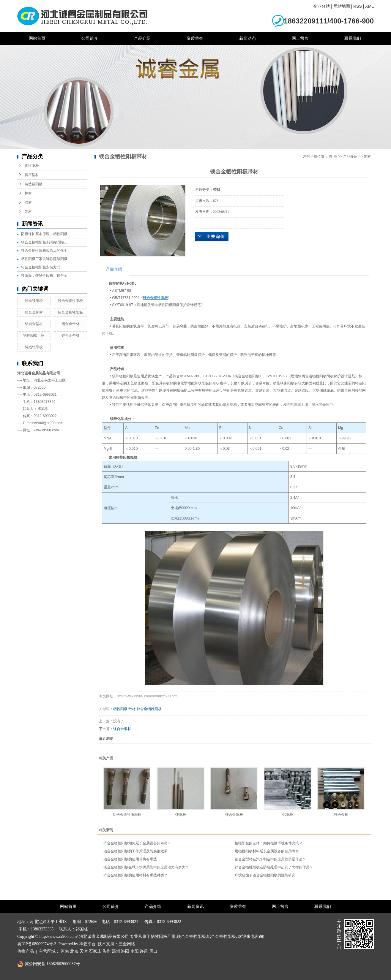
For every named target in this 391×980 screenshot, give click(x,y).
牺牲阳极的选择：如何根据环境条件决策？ (269, 843)
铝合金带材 (70, 324)
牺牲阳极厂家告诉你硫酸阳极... (46, 259)
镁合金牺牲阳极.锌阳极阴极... (44, 242)
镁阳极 (181, 815)
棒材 (28, 193)
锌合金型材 (70, 335)
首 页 (333, 156)
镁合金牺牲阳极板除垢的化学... (46, 251)
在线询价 (212, 237)
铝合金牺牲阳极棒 (127, 815)
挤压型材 (32, 175)
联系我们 (353, 38)
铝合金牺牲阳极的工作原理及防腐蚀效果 (135, 851)
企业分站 (321, 6)
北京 (74, 951)
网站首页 (37, 38)
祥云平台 (87, 944)
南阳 (135, 951)
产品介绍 (142, 38)
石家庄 (95, 951)
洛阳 (125, 951)
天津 (83, 951)
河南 (65, 951)
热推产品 (26, 951)
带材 (28, 212)
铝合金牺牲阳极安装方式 (41, 267)
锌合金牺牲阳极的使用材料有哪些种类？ (135, 875)
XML (369, 6)
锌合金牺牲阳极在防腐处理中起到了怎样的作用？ (274, 867)
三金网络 (127, 944)
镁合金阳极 (234, 815)
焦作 (106, 951)
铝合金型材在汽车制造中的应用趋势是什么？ (270, 859)
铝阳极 (288, 815)
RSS (358, 6)
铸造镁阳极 (34, 184)
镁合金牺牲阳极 (70, 301)
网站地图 (342, 6)
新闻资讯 (195, 907)
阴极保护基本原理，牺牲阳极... (46, 234)
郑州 (116, 951)
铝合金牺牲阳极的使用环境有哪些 (130, 859)
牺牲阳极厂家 (34, 335)
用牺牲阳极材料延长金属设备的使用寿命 (267, 851)
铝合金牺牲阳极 (70, 312)
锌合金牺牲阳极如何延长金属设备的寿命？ (137, 843)
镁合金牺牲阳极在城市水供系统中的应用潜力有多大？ (146, 867)
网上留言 (300, 38)
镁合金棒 (341, 815)
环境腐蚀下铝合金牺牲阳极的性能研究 (265, 875)
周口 (153, 951)
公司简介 (90, 38)
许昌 (144, 951)
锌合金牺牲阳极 (149, 709)
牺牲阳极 (32, 166)
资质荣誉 (195, 38)
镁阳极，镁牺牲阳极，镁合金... (46, 276)
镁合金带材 (34, 312)
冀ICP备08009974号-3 (37, 944)
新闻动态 (247, 38)
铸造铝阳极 (34, 347)
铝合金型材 (34, 324)
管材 (28, 202)
